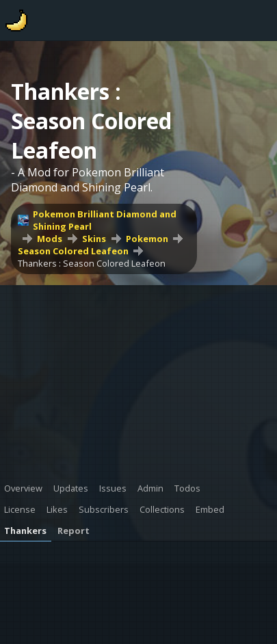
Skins (94, 239)
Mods (50, 239)
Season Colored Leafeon (73, 251)
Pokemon (147, 239)
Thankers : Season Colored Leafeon (92, 263)
